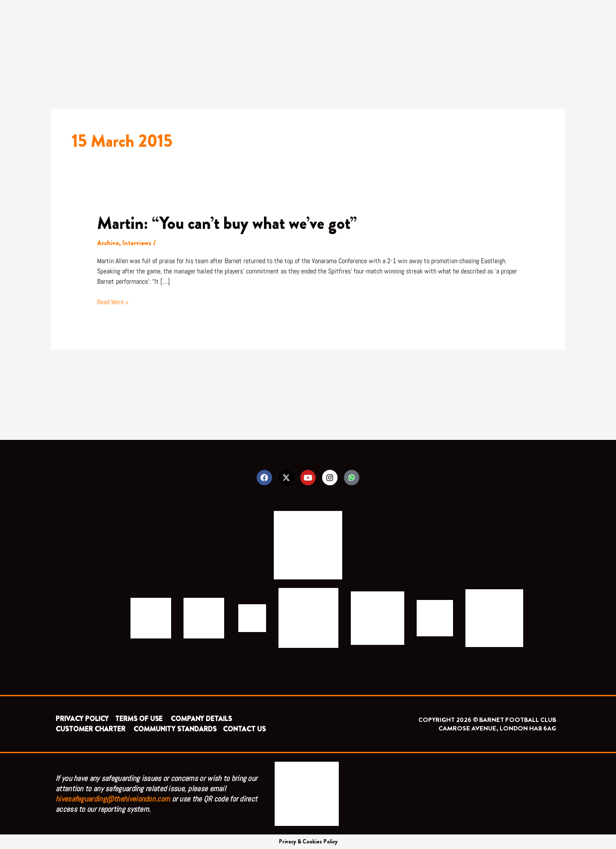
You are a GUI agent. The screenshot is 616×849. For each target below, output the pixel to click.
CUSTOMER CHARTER (90, 729)
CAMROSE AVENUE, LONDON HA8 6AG (497, 728)
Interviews (137, 243)
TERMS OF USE (140, 719)
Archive (108, 243)
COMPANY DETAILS (201, 719)
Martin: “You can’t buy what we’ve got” (227, 223)
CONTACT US (244, 729)
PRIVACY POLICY (82, 719)
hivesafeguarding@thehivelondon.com (113, 799)
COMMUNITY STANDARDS (175, 729)
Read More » (113, 302)
